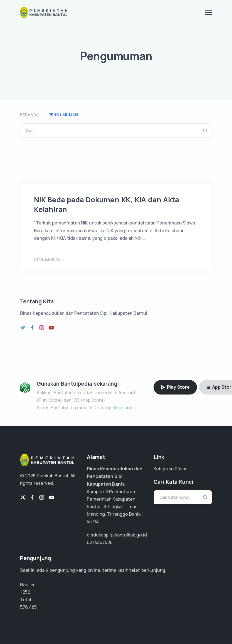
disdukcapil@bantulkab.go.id (117, 535)
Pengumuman (63, 115)
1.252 (25, 592)
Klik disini (122, 408)
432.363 (28, 607)
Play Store (175, 387)
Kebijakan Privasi (171, 469)
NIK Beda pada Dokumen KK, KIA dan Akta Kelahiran (106, 204)
